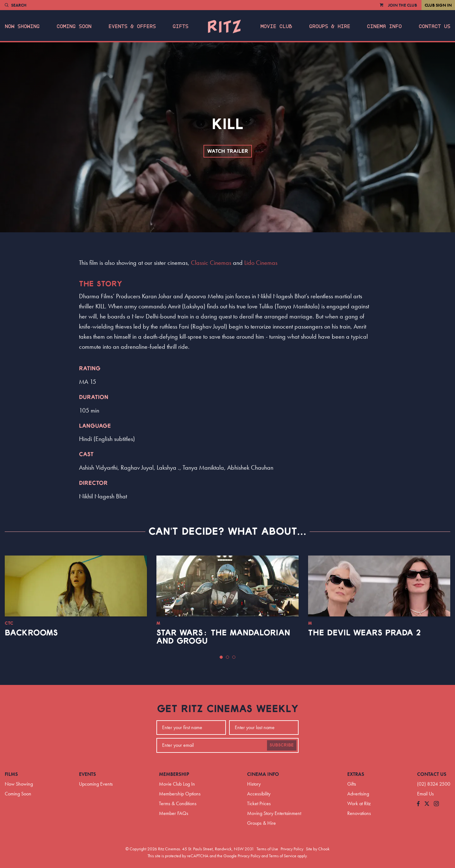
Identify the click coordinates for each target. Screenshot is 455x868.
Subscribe (282, 745)
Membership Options (180, 794)
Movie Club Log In (177, 784)
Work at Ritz (359, 803)
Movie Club (276, 27)
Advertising (358, 794)
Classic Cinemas (211, 263)
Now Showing (22, 27)
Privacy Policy (292, 849)
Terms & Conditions (178, 803)
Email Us (425, 794)
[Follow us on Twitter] (427, 804)
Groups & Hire (330, 27)
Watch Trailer (228, 151)
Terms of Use (267, 849)
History (254, 784)
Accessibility (259, 794)
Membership (174, 774)
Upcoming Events (96, 784)
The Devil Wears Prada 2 (364, 633)
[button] (221, 657)
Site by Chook (318, 849)
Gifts (180, 27)
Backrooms (31, 633)
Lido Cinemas (261, 263)
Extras (356, 774)
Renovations (359, 813)
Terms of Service (283, 856)
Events (88, 774)
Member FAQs (174, 813)
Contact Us (434, 27)
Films (11, 774)
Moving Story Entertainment (274, 813)
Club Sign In (438, 5)
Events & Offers (132, 27)
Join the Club (403, 5)
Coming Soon (74, 27)
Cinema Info (384, 27)
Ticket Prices (259, 803)
